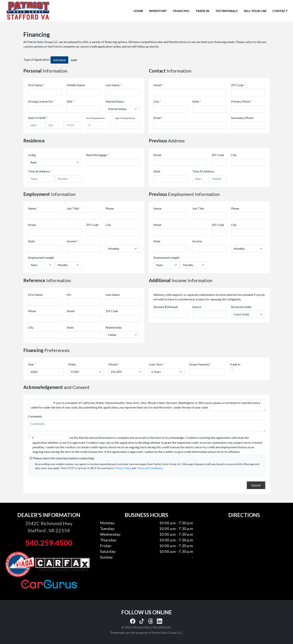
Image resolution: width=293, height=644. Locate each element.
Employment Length (41, 257)
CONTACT (280, 11)
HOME (138, 11)
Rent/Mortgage (96, 155)
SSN (70, 101)
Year (31, 364)
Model (113, 364)
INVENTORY (158, 11)
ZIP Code (238, 85)
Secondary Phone (242, 118)
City (157, 101)
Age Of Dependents (125, 118)
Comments (35, 416)
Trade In (235, 364)
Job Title (74, 208)
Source (197, 307)
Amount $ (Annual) (166, 307)
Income (72, 241)
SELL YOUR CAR (255, 11)
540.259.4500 (49, 543)
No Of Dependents (96, 118)
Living (32, 155)
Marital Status (115, 101)
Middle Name (76, 85)
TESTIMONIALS (226, 11)
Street (158, 85)
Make (72, 364)
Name (33, 208)
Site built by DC (162, 627)
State (197, 101)
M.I (69, 295)
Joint (74, 60)
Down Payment (199, 364)
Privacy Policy (123, 468)
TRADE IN (202, 11)
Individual (59, 60)
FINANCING (181, 11)
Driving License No (41, 101)
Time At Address (39, 171)
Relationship (114, 327)
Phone (110, 208)
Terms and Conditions (150, 468)
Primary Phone (242, 101)
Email (158, 118)
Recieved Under (241, 307)
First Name (36, 85)
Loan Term (156, 364)
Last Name (114, 85)
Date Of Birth (38, 118)
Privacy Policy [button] (142, 627)
